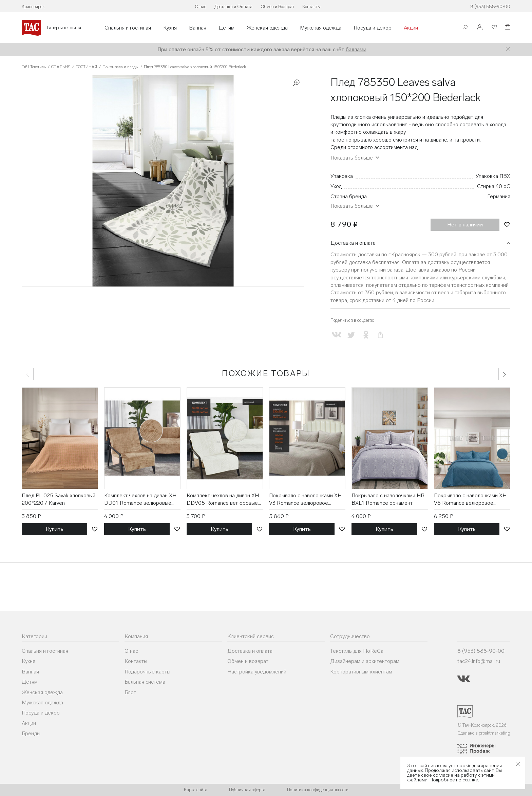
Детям (226, 28)
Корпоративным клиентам (361, 672)
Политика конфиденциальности (318, 790)
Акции (411, 28)
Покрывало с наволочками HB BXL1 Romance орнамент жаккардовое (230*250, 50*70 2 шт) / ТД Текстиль (389, 500)
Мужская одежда (321, 28)
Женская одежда (267, 28)
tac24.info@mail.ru (479, 661)
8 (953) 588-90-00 (490, 7)
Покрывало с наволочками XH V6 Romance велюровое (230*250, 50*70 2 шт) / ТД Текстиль (470, 500)
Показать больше (352, 158)
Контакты (311, 7)
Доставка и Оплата (233, 7)
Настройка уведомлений (257, 672)
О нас (201, 7)
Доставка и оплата (353, 243)
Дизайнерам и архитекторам (365, 661)
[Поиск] (465, 28)
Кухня (170, 28)
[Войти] (480, 28)
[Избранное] (494, 28)
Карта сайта (196, 790)
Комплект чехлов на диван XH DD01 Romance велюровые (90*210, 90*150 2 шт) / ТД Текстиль (140, 500)
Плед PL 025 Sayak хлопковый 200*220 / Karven (59, 499)
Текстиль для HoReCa (357, 651)
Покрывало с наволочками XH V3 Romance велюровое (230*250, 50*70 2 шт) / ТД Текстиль (305, 500)
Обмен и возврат (248, 661)
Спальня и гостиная (128, 28)
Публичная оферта (247, 790)
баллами (356, 49)
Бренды (31, 733)
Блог (130, 692)
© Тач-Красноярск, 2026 (482, 725)
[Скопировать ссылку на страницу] (381, 335)
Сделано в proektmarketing (484, 733)
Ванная (198, 28)
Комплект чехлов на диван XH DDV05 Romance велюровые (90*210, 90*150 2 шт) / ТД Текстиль (223, 500)
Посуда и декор (373, 28)
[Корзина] (507, 28)
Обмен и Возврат (277, 7)
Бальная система (145, 682)
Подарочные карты (147, 672)
